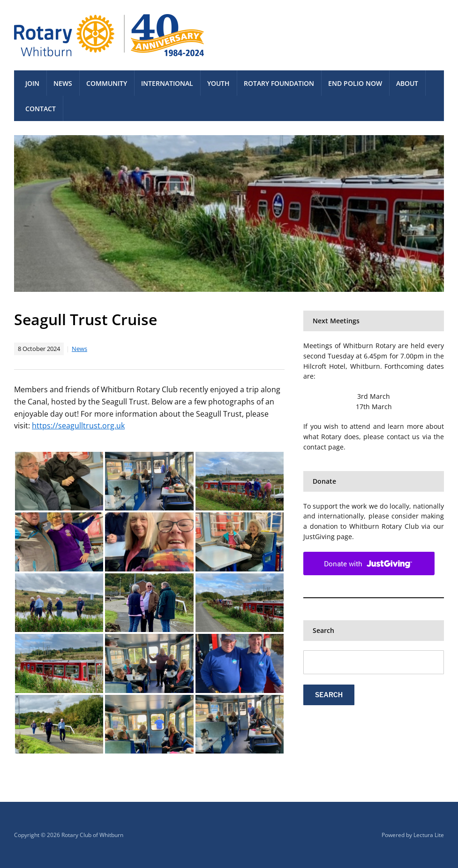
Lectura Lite (429, 835)
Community (107, 83)
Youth (218, 83)
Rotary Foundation (279, 83)
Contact (41, 109)
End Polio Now (355, 83)
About (407, 83)
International (167, 83)
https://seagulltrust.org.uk (78, 426)
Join (32, 83)
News (63, 83)
